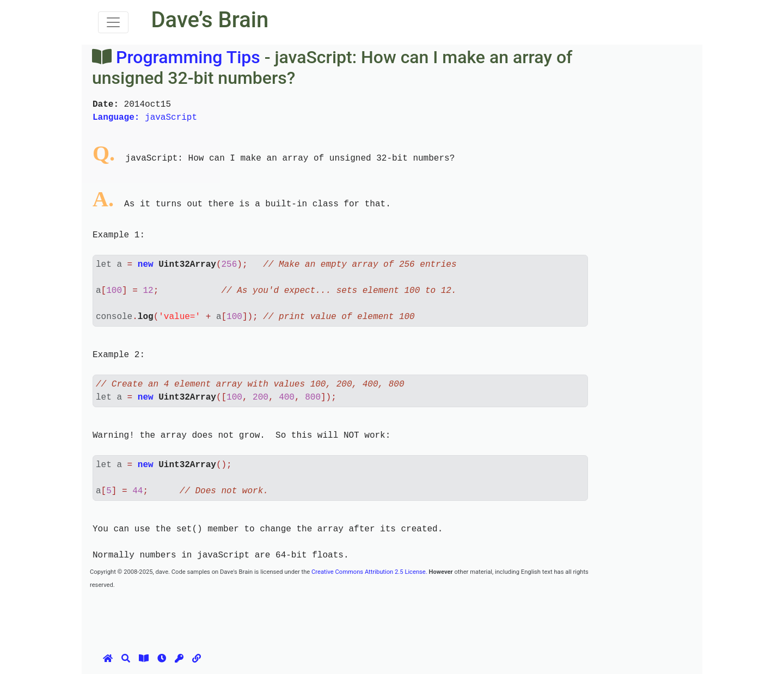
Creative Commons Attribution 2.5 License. (369, 572)
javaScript (145, 118)
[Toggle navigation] (113, 22)
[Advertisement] (288, 615)
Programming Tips (188, 57)
